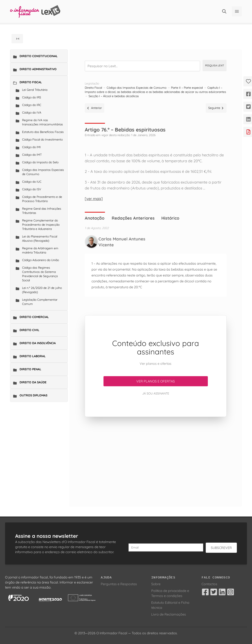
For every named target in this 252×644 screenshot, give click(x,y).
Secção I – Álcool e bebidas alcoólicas (114, 96)
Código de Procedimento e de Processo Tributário (42, 199)
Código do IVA (32, 113)
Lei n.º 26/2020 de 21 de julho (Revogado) (42, 290)
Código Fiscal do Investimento (42, 140)
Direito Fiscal (31, 82)
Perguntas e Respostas (119, 584)
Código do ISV (32, 189)
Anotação (95, 218)
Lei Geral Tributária (35, 90)
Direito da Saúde (33, 382)
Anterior (95, 108)
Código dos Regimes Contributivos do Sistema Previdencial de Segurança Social (40, 274)
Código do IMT (32, 155)
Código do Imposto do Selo (40, 162)
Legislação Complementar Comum (40, 302)
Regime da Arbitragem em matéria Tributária (40, 250)
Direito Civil (29, 330)
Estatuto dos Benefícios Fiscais (43, 132)
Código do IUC (32, 182)
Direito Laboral (33, 356)
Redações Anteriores (133, 218)
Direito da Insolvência (38, 343)
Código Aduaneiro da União (40, 260)
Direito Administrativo (38, 69)
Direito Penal (30, 369)
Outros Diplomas (33, 395)
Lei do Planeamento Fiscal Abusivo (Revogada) (40, 239)
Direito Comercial (34, 317)
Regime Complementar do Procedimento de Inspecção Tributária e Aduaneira (41, 225)
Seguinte (216, 108)
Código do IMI (31, 147)
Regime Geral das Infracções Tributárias (42, 211)
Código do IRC (32, 105)
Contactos (209, 584)
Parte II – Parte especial (187, 88)
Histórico (170, 218)
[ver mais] (94, 199)
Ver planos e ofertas (156, 381)
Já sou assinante (156, 393)
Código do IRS (32, 97)
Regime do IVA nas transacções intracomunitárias (42, 122)
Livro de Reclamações (169, 614)
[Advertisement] (156, 456)
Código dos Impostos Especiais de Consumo (43, 172)
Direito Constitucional (39, 56)
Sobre (156, 584)
